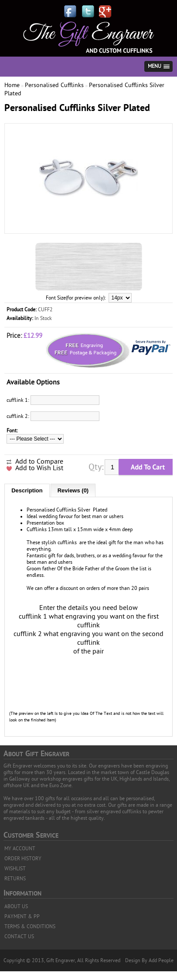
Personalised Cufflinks (54, 85)
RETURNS (15, 879)
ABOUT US (16, 906)
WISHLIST (15, 869)
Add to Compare (39, 461)
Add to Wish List (39, 468)
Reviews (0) (73, 490)
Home (12, 85)
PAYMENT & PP (22, 916)
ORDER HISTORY (23, 859)
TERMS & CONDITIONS (30, 926)
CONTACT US (19, 936)
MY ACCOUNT (20, 849)
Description (27, 490)
